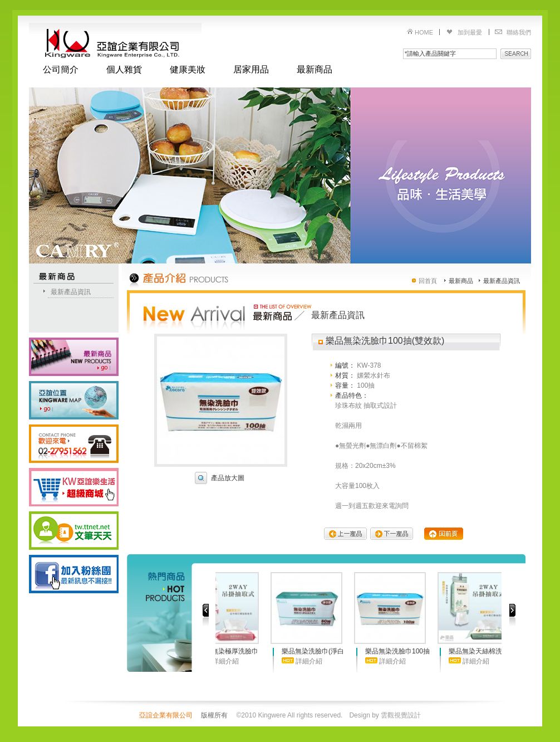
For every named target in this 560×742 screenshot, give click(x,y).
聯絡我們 (519, 32)
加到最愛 (470, 32)
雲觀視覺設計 (401, 715)
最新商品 (315, 70)
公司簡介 (61, 70)
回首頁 (428, 281)
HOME (424, 32)
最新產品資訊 (71, 292)
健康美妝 (188, 70)
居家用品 (251, 70)
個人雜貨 (124, 70)
